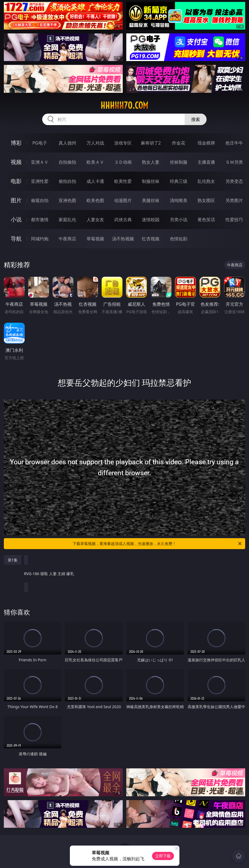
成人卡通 (95, 181)
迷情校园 (151, 220)
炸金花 (179, 143)
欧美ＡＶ (95, 162)
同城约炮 (40, 239)
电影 (16, 181)
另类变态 (234, 181)
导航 (16, 239)
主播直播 (206, 162)
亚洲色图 (67, 200)
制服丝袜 (151, 181)
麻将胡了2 (151, 143)
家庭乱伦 (67, 220)
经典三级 (179, 181)
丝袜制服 (179, 162)
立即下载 (163, 856)
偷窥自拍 (40, 200)
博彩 (16, 143)
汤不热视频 (123, 239)
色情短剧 (179, 239)
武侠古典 (123, 220)
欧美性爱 (123, 181)
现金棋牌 (206, 143)
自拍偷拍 (67, 162)
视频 (16, 162)
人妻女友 (95, 220)
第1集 (13, 560)
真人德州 (67, 143)
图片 (16, 200)
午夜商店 (67, 239)
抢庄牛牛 (234, 143)
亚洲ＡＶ (40, 162)
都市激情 (40, 220)
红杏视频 (151, 239)
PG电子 (40, 143)
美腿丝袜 (151, 200)
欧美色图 (95, 200)
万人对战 (95, 143)
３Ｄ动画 (123, 162)
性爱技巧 (234, 220)
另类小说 (179, 220)
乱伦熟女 (206, 181)
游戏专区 (123, 143)
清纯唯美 (179, 200)
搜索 (196, 119)
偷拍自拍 (67, 181)
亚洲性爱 (40, 181)
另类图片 (234, 200)
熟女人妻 (151, 162)
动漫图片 (123, 200)
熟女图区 (206, 200)
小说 (16, 219)
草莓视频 (95, 239)
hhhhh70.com (124, 105)
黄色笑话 (206, 220)
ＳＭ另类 (234, 162)
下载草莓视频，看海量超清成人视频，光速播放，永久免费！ (158, 544)
